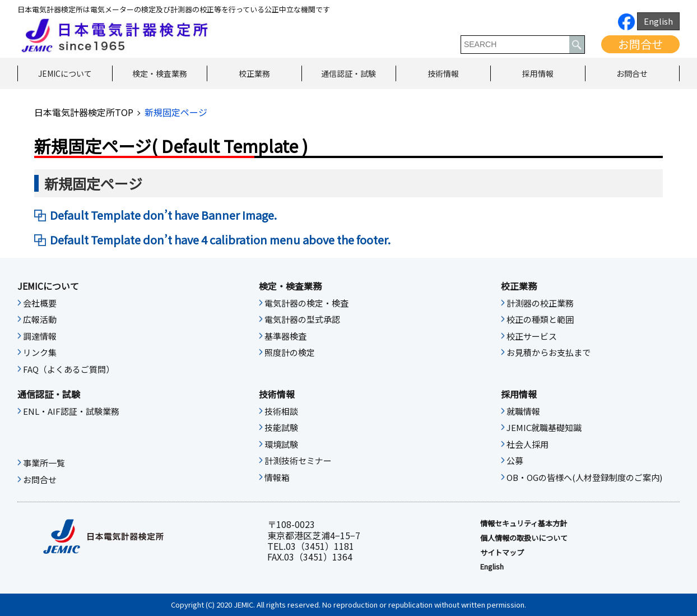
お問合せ (640, 44)
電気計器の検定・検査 (306, 303)
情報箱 (277, 478)
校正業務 (254, 73)
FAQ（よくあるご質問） (69, 369)
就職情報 (523, 411)
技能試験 (281, 428)
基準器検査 (285, 336)
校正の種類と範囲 (540, 319)
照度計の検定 (290, 353)
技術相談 (281, 411)
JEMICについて (65, 73)
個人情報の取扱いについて (524, 538)
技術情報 (443, 73)
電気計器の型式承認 (302, 319)
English (658, 21)
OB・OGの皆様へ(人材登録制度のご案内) (584, 478)
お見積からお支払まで (549, 353)
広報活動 (40, 319)
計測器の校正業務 (540, 303)
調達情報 (40, 336)
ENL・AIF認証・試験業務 (71, 411)
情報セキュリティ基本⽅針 (524, 524)
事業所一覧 (44, 463)
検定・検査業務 (160, 73)
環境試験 (281, 444)
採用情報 (538, 73)
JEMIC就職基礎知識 (544, 428)
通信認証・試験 (348, 73)
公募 (515, 461)
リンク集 (40, 353)
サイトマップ (502, 553)
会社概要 (40, 303)
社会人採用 (528, 444)
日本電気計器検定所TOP (84, 112)
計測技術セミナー (298, 461)
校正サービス (532, 336)
